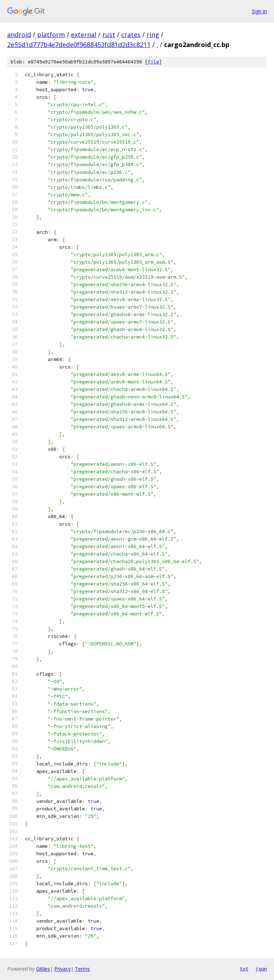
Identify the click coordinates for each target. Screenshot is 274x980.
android (19, 35)
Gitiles (43, 969)
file (153, 62)
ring (153, 35)
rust (109, 35)
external (84, 35)
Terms (82, 969)
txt (244, 969)
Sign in (259, 11)
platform (51, 35)
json (261, 969)
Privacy (62, 969)
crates (131, 35)
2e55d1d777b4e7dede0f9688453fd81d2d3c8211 (79, 45)
